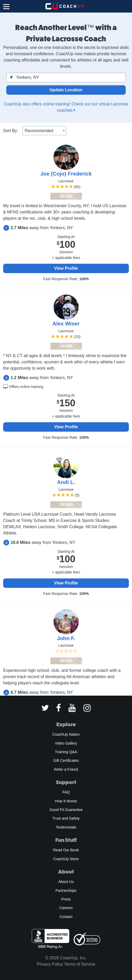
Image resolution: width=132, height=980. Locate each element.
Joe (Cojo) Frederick (66, 174)
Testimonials (66, 827)
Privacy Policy (50, 964)
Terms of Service (80, 964)
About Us (66, 882)
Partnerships (66, 891)
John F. (66, 638)
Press (66, 899)
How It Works (66, 801)
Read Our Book (66, 850)
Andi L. (66, 482)
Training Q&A (66, 752)
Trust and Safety (66, 818)
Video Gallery (66, 743)
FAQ (66, 792)
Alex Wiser (66, 324)
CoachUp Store (66, 859)
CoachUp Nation (66, 734)
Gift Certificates (66, 761)
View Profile (66, 268)
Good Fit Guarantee (66, 810)
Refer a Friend (66, 769)
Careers (66, 908)
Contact (66, 917)
